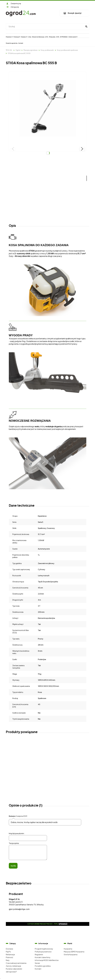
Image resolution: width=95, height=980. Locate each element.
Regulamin (39, 954)
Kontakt (38, 969)
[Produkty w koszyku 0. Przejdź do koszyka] (74, 13)
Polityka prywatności (43, 952)
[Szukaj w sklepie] (45, 27)
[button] (13, 149)
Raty (8, 960)
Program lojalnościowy (44, 949)
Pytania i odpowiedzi (14, 969)
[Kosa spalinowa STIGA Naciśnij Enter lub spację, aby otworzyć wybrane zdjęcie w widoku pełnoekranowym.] (47, 110)
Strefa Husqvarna (71, 954)
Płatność (9, 957)
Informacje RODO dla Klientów (47, 960)
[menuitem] (9, 37)
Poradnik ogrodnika (43, 966)
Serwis (37, 963)
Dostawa (9, 949)
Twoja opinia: (14, 843)
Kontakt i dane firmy (43, 957)
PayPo (8, 952)
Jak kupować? (11, 972)
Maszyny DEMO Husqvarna (74, 952)
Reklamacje (10, 954)
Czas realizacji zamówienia (16, 963)
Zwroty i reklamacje (13, 966)
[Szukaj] (86, 27)
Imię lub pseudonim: (17, 833)
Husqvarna (68, 949)
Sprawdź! (63, 924)
